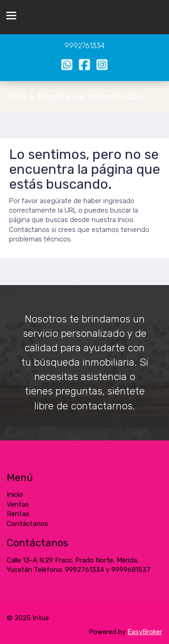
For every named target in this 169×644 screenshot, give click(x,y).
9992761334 (84, 46)
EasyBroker (145, 632)
